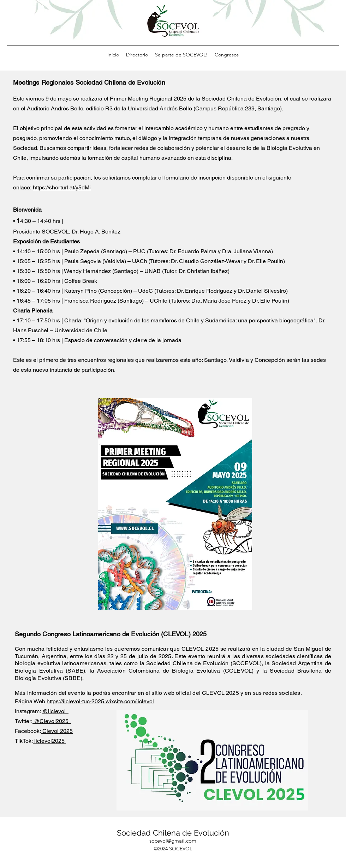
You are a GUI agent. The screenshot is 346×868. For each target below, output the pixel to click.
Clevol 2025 (57, 731)
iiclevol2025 (49, 741)
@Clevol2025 (52, 721)
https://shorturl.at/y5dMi (62, 187)
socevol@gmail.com (173, 841)
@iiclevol (55, 711)
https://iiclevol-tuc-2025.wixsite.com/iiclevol (100, 701)
